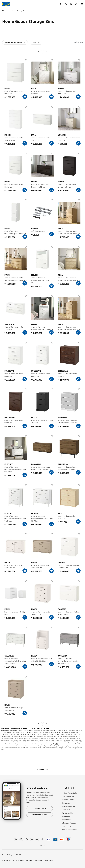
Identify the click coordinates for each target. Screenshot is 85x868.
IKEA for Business (68, 800)
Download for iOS (40, 808)
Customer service (68, 796)
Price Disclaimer (19, 860)
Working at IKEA (67, 813)
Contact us (66, 803)
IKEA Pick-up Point (68, 806)
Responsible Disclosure (34, 860)
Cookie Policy (48, 860)
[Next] (47, 52)
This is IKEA (66, 810)
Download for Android (40, 815)
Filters (36, 42)
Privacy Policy (7, 860)
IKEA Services (66, 820)
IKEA (3, 11)
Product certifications (69, 830)
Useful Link (68, 788)
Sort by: (13, 42)
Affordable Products (69, 823)
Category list (66, 826)
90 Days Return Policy (70, 793)
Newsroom (66, 816)
